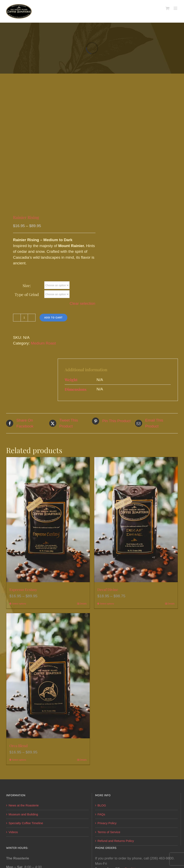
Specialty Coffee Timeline (26, 823)
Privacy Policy (107, 823)
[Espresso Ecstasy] (48, 520)
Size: (27, 285)
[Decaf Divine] (136, 520)
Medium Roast (43, 343)
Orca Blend (18, 746)
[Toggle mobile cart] (167, 8)
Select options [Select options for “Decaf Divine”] (107, 604)
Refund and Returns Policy (116, 841)
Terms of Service (109, 832)
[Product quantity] (24, 318)
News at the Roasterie (24, 805)
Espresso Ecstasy (23, 590)
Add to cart (53, 317)
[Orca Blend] (48, 676)
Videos (13, 832)
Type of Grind (27, 294)
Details (83, 604)
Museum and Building (23, 814)
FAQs (101, 814)
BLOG (102, 805)
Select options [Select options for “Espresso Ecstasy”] (19, 604)
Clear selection (82, 303)
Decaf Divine (108, 590)
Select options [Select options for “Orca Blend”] (19, 760)
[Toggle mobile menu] (176, 8)
